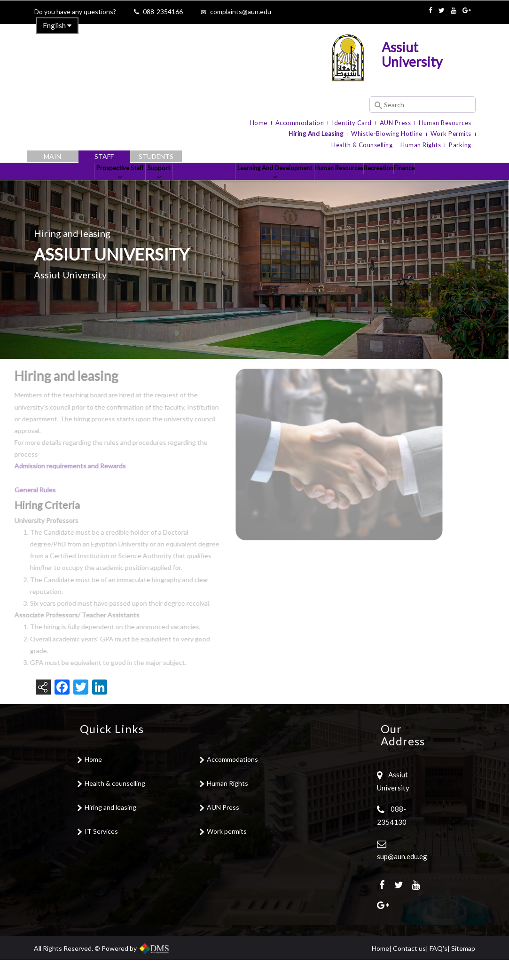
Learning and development (273, 185)
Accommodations (232, 780)
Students (156, 156)
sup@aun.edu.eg (402, 877)
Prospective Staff (66, 185)
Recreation (412, 181)
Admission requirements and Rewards (58, 486)
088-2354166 (163, 12)
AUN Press (395, 123)
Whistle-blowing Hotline (387, 134)
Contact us (409, 968)
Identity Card (352, 123)
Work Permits (451, 134)
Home (259, 123)
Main (52, 156)
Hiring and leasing (110, 828)
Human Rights (421, 145)
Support (121, 185)
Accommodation (300, 123)
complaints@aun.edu (241, 12)
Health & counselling (115, 804)
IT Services (101, 852)
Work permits (227, 852)
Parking (460, 145)
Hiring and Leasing (316, 134)
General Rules (24, 510)
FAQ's (439, 968)
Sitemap (463, 968)
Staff (104, 156)
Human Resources (445, 123)
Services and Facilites (184, 185)
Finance (457, 181)
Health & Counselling (362, 145)
